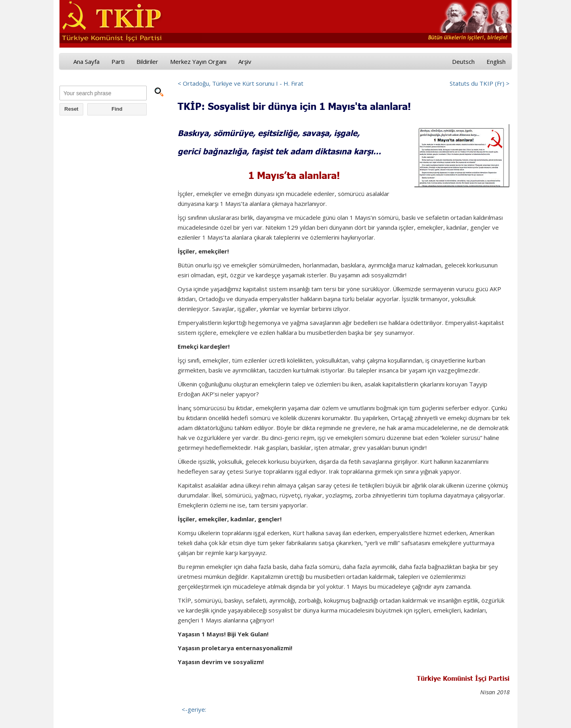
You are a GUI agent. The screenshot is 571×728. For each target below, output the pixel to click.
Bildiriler (147, 61)
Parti (118, 61)
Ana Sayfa (86, 61)
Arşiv (245, 61)
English (496, 61)
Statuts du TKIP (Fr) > (480, 83)
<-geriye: (194, 709)
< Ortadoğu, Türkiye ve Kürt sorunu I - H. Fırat (240, 83)
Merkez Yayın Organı (198, 61)
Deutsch (463, 61)
